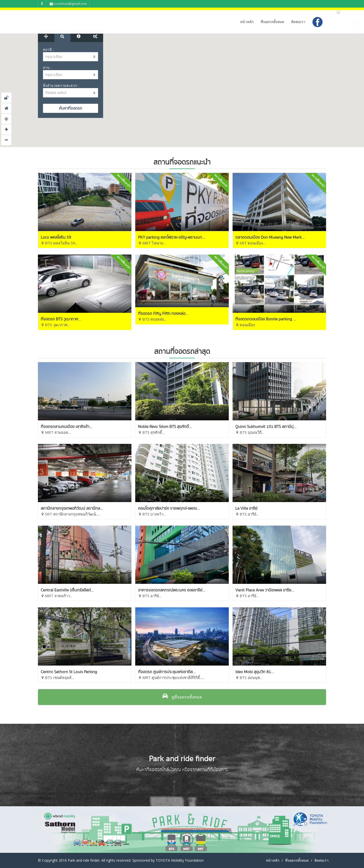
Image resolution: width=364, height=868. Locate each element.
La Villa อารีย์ (246, 508)
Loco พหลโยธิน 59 (56, 237)
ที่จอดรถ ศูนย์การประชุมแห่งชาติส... (167, 672)
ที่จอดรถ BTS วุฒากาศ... (61, 319)
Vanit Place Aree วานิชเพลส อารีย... (265, 590)
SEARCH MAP (71, 108)
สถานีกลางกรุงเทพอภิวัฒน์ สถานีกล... (72, 508)
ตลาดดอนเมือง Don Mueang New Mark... (270, 237)
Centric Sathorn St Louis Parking (69, 672)
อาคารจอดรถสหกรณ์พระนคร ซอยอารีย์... (172, 590)
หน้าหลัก (247, 22)
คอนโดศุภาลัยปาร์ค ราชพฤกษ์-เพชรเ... (169, 508)
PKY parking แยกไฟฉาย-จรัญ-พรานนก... (172, 237)
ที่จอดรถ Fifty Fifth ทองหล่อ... (163, 314)
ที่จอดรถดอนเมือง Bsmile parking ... (266, 319)
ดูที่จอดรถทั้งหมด (182, 697)
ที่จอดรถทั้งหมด (272, 22)
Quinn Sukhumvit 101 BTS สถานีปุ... (266, 427)
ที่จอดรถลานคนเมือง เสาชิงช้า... (66, 427)
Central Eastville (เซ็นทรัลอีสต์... (67, 590)
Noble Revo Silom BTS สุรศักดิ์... (165, 427)
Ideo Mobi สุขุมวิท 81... (255, 672)
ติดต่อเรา (298, 22)
